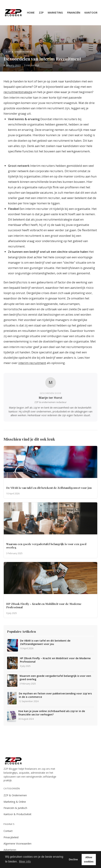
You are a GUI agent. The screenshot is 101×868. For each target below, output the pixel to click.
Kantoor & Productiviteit (17, 814)
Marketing (55, 13)
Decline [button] (73, 859)
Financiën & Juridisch (15, 808)
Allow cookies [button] (89, 859)
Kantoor (91, 13)
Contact (8, 831)
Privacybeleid (11, 837)
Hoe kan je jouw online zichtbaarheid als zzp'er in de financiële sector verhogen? (52, 713)
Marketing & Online (15, 802)
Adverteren (10, 850)
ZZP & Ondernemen (15, 795)
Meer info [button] (25, 862)
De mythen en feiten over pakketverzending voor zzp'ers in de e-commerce (55, 695)
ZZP (41, 13)
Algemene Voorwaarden (17, 844)
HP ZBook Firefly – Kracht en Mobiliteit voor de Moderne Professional (55, 660)
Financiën (74, 13)
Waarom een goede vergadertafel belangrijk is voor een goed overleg (55, 678)
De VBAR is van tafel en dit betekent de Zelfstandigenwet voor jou (45, 642)
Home (31, 13)
